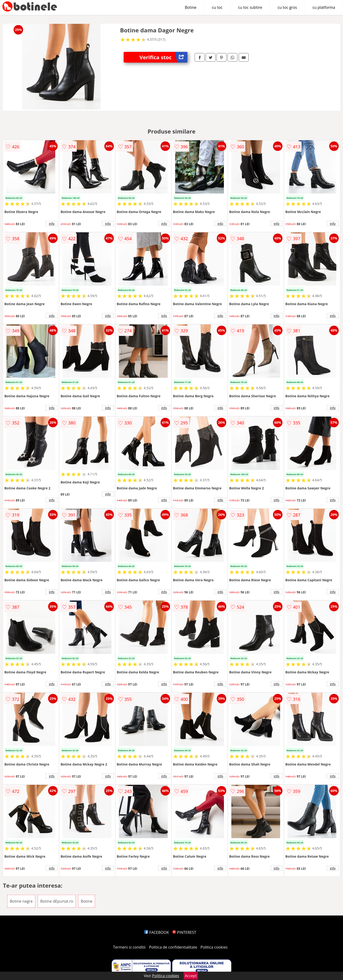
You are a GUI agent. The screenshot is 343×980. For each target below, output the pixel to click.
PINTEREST (184, 932)
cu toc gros (287, 7)
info (52, 224)
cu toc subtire (250, 7)
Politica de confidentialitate (173, 947)
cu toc (217, 7)
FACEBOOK (157, 932)
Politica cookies (214, 947)
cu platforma (324, 7)
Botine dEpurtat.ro (57, 901)
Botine (191, 7)
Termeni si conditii (129, 947)
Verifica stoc (164, 57)
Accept (191, 976)
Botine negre (21, 901)
